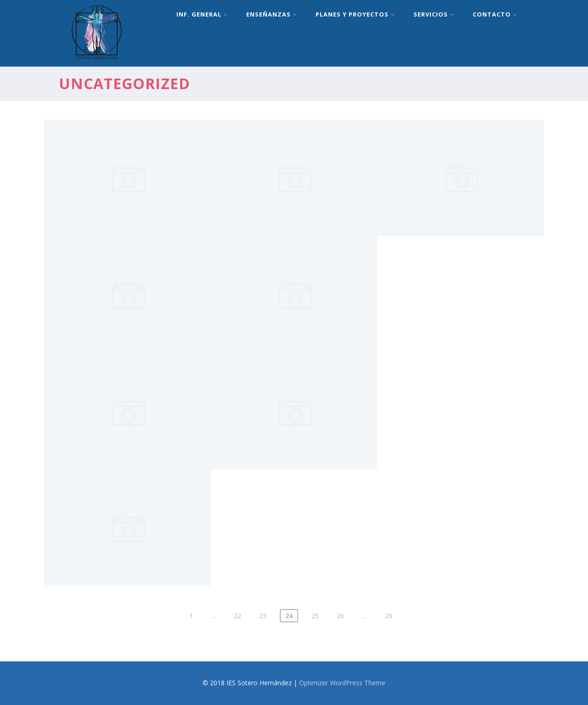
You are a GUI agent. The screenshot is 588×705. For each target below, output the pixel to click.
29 (389, 616)
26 (340, 616)
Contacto (495, 14)
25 (315, 616)
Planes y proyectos (355, 14)
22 (237, 616)
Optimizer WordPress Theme (342, 683)
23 (263, 616)
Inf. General (202, 14)
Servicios (434, 14)
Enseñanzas (272, 14)
